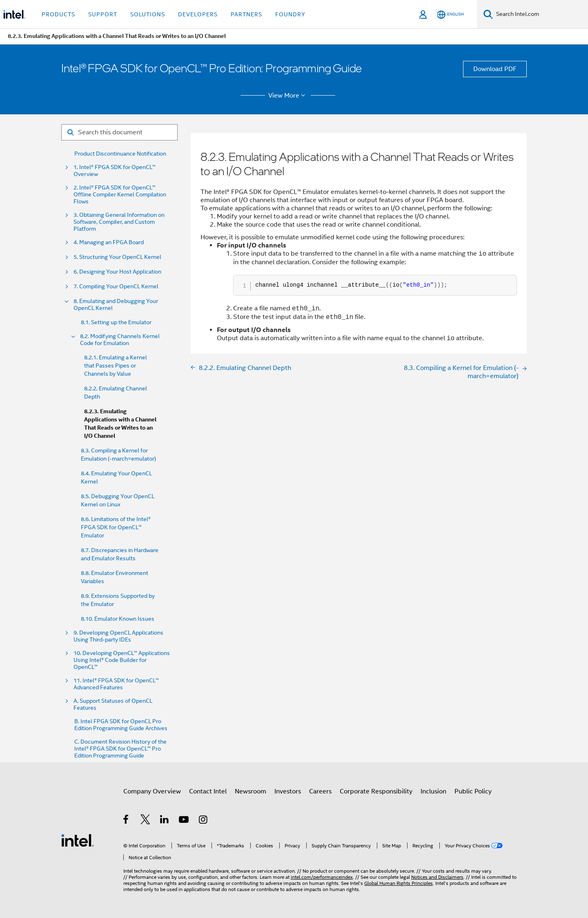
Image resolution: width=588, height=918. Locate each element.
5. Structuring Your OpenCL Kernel (117, 257)
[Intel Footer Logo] (78, 840)
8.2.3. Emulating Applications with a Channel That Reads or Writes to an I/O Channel (120, 424)
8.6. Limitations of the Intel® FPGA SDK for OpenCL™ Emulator (116, 527)
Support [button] (103, 14)
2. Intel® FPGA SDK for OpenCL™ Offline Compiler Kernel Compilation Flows (120, 195)
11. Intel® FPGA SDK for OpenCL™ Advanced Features (116, 684)
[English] (450, 14)
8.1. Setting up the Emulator (116, 322)
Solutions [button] (148, 14)
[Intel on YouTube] (184, 821)
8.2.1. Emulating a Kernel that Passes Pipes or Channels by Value (116, 365)
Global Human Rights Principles (399, 883)
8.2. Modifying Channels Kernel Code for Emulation (120, 340)
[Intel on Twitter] (146, 821)
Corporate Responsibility (376, 791)
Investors (288, 791)
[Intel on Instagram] (204, 821)
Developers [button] (198, 14)
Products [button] (58, 14)
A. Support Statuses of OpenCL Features (113, 704)
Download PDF (495, 69)
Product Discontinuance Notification (120, 154)
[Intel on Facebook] (126, 821)
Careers (320, 791)
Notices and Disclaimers (437, 877)
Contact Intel (208, 791)
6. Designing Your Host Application (117, 272)
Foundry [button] (290, 14)
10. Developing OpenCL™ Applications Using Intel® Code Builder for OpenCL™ (122, 660)
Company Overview (152, 791)
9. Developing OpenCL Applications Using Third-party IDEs (118, 636)
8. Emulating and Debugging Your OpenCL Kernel (116, 305)
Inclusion (433, 791)
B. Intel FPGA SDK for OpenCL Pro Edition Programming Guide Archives (121, 725)
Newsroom (251, 791)
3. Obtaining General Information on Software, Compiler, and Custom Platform (119, 222)
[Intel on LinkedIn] (165, 821)
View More (288, 96)
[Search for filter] (119, 132)
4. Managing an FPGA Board (109, 242)
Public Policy (473, 791)
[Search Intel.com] (540, 14)
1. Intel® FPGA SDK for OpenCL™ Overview (115, 171)
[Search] (488, 14)
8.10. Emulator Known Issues (118, 619)
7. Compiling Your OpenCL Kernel (116, 286)
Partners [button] (246, 14)
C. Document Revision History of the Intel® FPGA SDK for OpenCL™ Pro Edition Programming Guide (120, 749)
